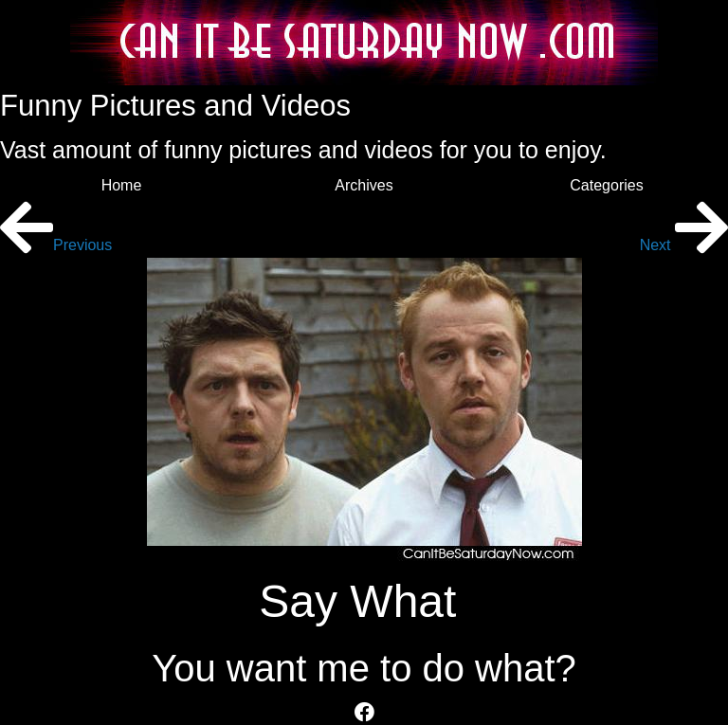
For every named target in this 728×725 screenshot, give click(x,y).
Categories (606, 185)
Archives (364, 185)
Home (122, 185)
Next (684, 245)
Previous (56, 245)
